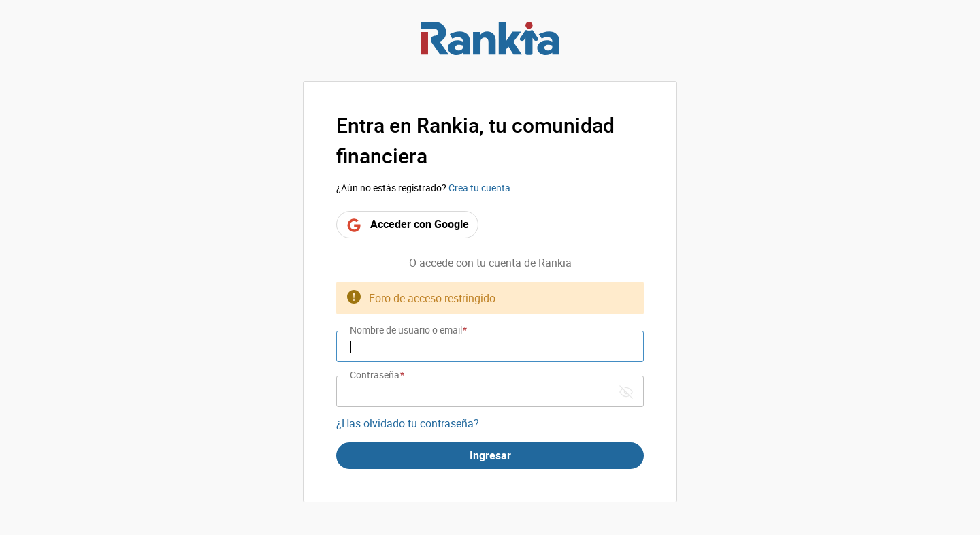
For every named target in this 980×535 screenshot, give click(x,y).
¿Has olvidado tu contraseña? (408, 423)
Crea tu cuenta (479, 188)
